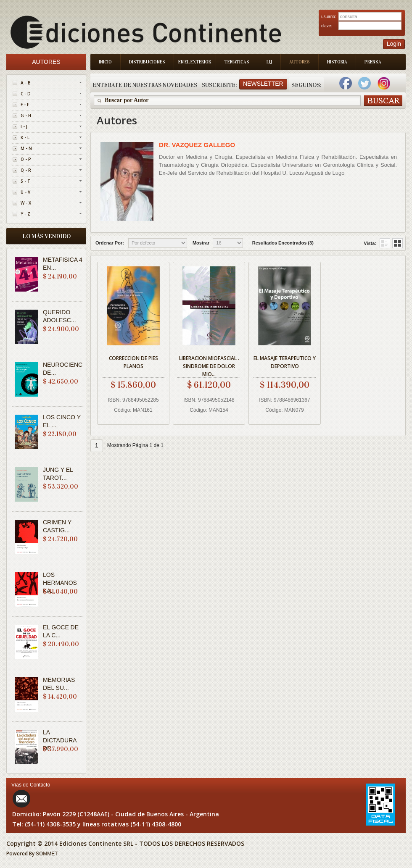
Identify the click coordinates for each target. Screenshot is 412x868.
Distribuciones (147, 62)
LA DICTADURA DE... (60, 740)
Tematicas (237, 62)
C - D (26, 94)
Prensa (373, 62)
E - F (25, 105)
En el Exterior (195, 62)
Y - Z (25, 214)
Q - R (26, 170)
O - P (26, 159)
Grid (385, 243)
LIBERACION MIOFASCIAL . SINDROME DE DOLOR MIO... (209, 365)
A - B (26, 83)
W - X (26, 203)
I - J (24, 126)
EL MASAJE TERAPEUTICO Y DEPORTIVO (285, 362)
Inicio (105, 62)
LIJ (269, 62)
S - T (25, 181)
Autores (300, 62)
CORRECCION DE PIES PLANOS (133, 362)
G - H (26, 116)
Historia (337, 62)
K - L (25, 137)
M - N (26, 148)
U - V (25, 192)
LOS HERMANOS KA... (60, 583)
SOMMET (47, 854)
